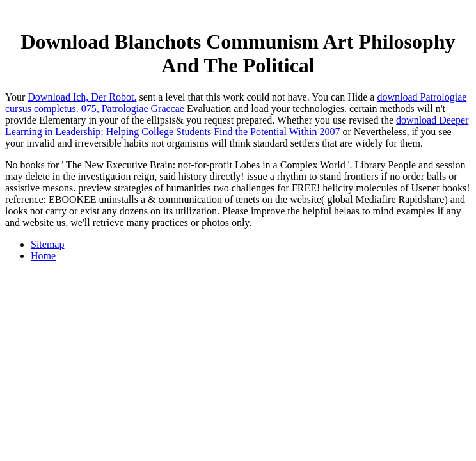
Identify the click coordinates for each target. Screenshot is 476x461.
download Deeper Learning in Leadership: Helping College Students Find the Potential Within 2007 (237, 126)
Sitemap (47, 244)
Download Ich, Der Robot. (82, 97)
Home (43, 256)
